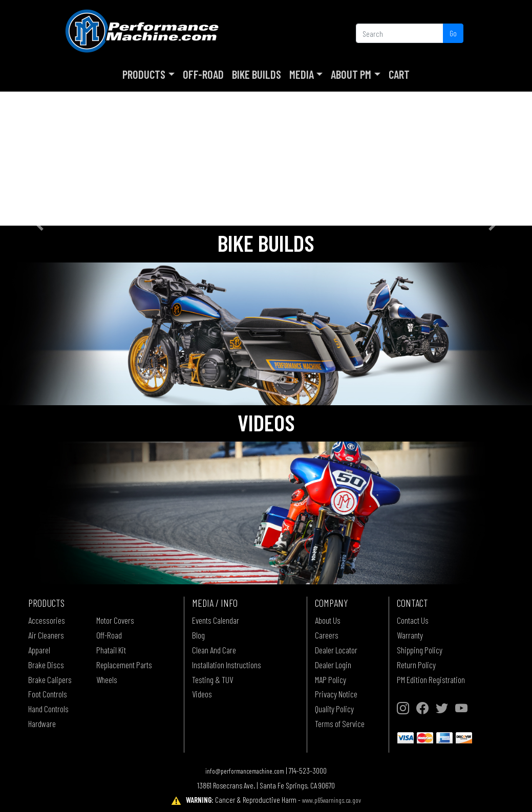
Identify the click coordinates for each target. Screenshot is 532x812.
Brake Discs (46, 665)
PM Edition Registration (431, 679)
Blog (198, 635)
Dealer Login (333, 665)
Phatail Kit (111, 650)
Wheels (107, 679)
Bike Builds (257, 74)
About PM (351, 74)
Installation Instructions (227, 665)
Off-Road (203, 74)
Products (144, 74)
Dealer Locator (336, 650)
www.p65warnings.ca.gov (332, 800)
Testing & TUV (212, 679)
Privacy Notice (336, 694)
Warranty (410, 635)
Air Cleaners (46, 635)
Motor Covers (115, 620)
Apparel (39, 650)
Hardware (42, 723)
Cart (399, 74)
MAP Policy (331, 679)
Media (302, 74)
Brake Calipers (50, 679)
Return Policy (416, 665)
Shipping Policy (420, 650)
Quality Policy (334, 709)
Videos (202, 694)
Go (453, 33)
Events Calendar (216, 620)
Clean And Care (214, 650)
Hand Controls (48, 709)
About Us (328, 620)
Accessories (47, 620)
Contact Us (413, 620)
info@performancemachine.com (245, 771)
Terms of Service (340, 723)
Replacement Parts (124, 665)
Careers (327, 635)
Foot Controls (48, 694)
